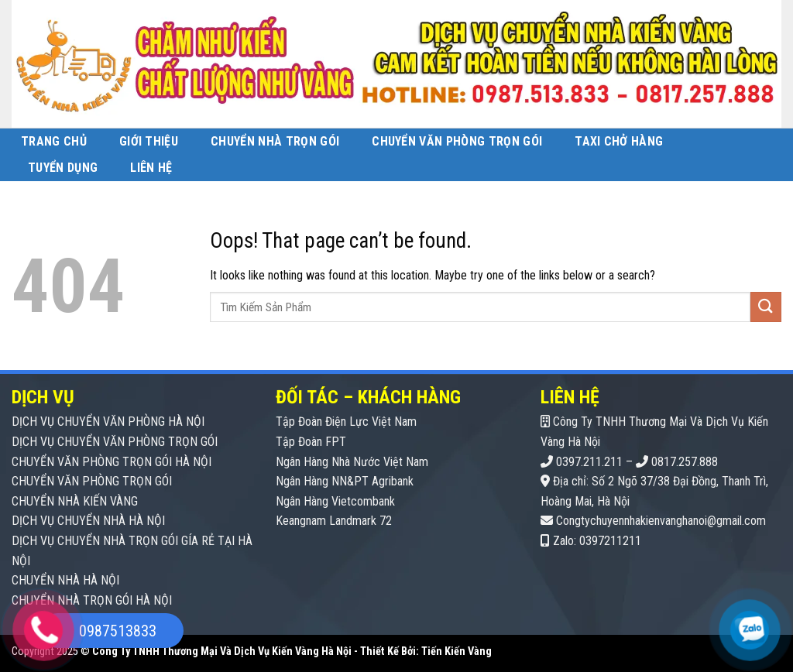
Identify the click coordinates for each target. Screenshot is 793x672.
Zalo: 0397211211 (597, 541)
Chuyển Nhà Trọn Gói (275, 141)
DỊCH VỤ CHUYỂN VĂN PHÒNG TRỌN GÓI (115, 442)
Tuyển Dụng (63, 168)
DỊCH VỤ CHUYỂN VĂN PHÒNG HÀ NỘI (108, 422)
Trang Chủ (54, 141)
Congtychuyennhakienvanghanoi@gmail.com (661, 521)
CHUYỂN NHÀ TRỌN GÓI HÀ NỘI (92, 600)
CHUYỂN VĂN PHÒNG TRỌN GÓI (92, 481)
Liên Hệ (151, 168)
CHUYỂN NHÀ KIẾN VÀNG (75, 501)
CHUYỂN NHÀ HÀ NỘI (65, 580)
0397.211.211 (589, 462)
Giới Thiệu (149, 141)
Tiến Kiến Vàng (457, 651)
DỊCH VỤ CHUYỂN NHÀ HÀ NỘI (88, 521)
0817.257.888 (685, 462)
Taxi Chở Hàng (619, 141)
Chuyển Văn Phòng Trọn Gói (457, 141)
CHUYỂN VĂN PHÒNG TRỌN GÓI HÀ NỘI (112, 462)
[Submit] (766, 307)
